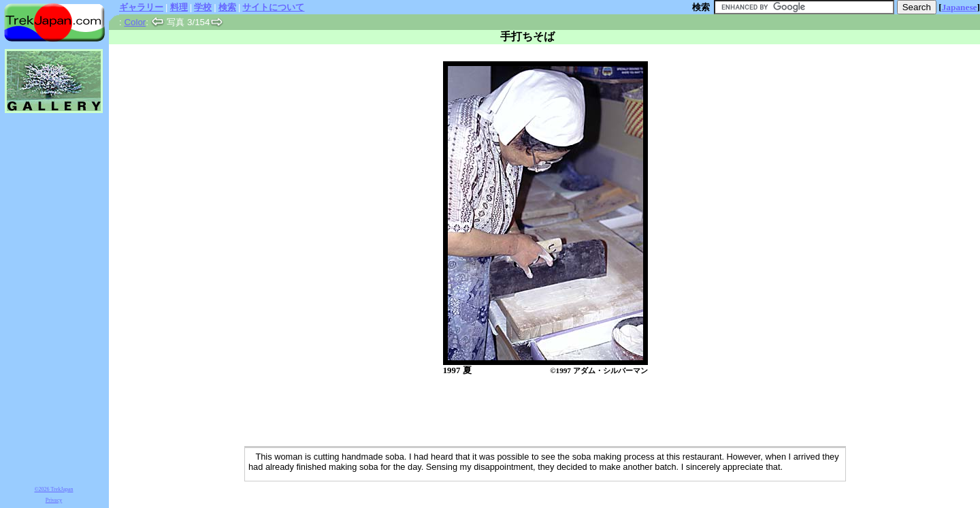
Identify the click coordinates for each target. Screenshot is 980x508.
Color (135, 22)
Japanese (960, 7)
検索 (227, 7)
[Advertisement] (531, 412)
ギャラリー (141, 7)
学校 (203, 7)
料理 (179, 7)
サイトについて (273, 7)
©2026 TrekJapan (54, 489)
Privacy (54, 500)
